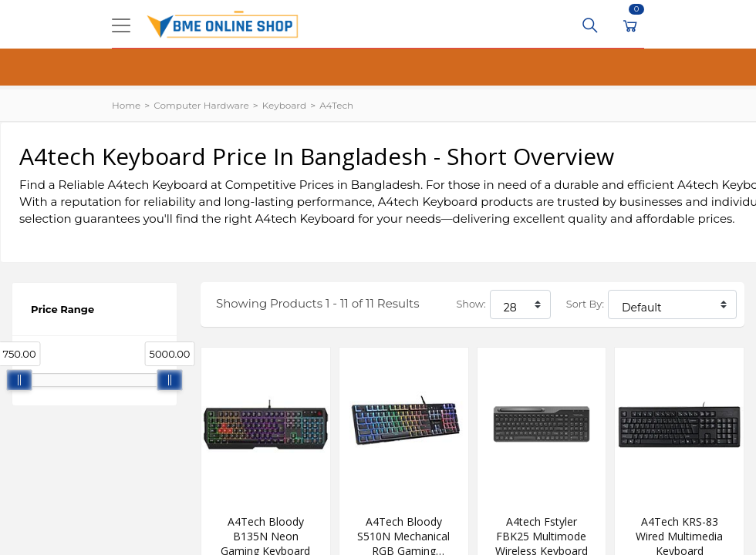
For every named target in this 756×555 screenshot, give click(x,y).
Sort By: (585, 304)
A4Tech (336, 105)
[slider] (19, 380)
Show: (471, 304)
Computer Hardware (201, 105)
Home (126, 105)
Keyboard (284, 105)
